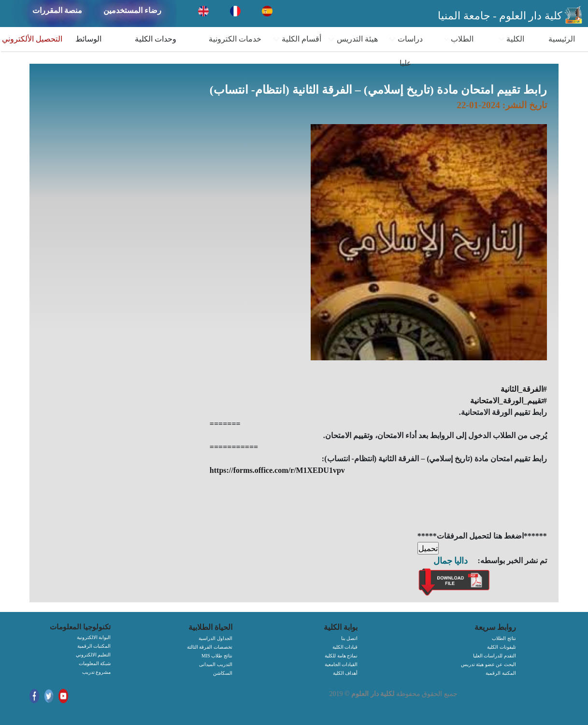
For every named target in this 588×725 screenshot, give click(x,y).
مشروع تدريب (97, 672)
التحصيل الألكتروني (32, 39)
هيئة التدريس (353, 39)
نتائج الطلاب (504, 638)
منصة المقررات (57, 10)
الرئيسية (562, 39)
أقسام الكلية (297, 39)
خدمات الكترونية (235, 39)
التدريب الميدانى (216, 664)
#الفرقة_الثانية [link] (524, 389)
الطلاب (459, 39)
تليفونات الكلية (502, 647)
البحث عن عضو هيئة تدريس (488, 664)
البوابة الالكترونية (94, 637)
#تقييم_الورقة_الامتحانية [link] (509, 401)
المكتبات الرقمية (94, 646)
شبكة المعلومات (95, 663)
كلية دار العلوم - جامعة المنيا (500, 16)
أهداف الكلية (345, 673)
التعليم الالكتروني (93, 655)
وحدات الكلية (156, 39)
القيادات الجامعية (341, 664)
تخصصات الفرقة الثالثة (210, 647)
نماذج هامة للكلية (341, 656)
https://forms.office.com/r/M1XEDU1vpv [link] (277, 470)
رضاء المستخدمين (132, 10)
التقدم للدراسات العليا (495, 656)
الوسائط (88, 39)
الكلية (511, 39)
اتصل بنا (350, 638)
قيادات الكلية (345, 647)
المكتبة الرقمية (501, 673)
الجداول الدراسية (215, 638)
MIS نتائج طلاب (217, 656)
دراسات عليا (406, 51)
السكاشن (223, 673)
